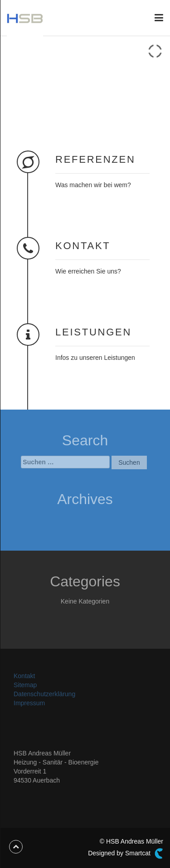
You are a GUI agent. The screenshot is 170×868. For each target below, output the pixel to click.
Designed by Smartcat (126, 854)
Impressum (29, 703)
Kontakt (24, 676)
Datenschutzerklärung (44, 694)
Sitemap (25, 685)
